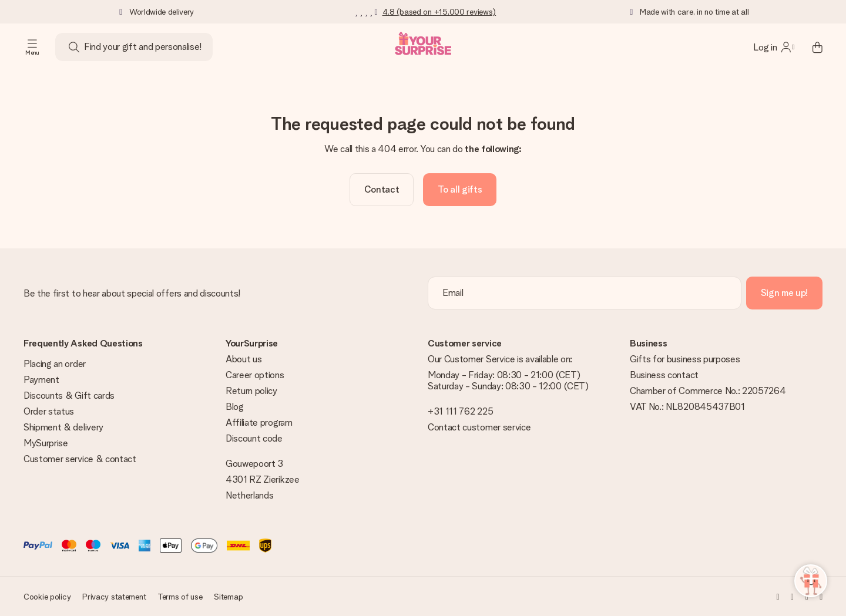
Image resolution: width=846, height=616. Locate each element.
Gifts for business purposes (685, 359)
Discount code (254, 438)
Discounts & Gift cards (69, 395)
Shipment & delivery (63, 427)
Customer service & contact (80, 459)
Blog (235, 407)
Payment (41, 380)
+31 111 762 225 (460, 411)
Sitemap (228, 597)
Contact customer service (479, 427)
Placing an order (55, 364)
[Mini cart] (811, 47)
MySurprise (46, 443)
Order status (49, 411)
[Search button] (74, 47)
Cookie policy (47, 597)
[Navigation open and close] (32, 47)
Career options (255, 375)
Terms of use (180, 597)
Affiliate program (259, 423)
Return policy (251, 391)
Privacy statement (114, 597)
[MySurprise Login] (774, 47)
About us (244, 359)
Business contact (664, 375)
